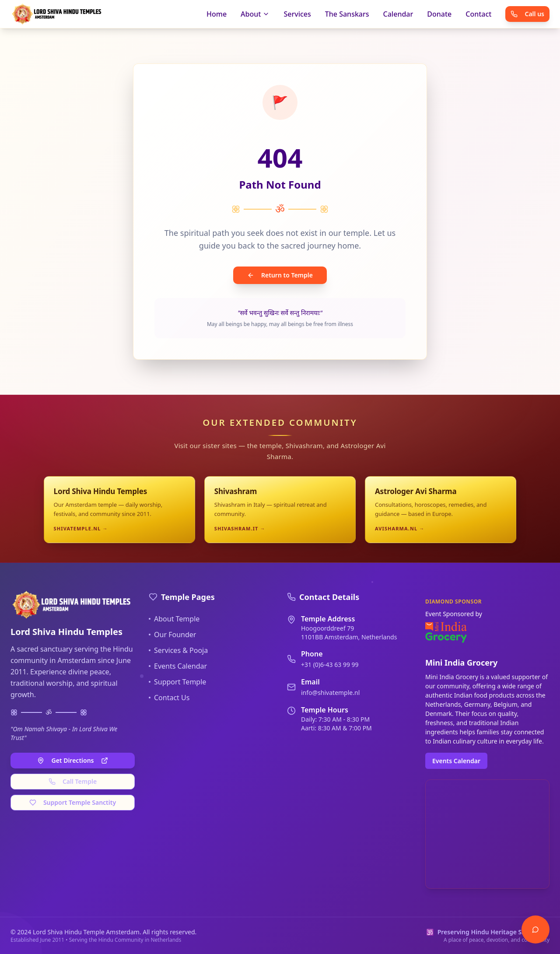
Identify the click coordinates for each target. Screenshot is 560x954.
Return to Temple (280, 275)
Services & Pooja (178, 650)
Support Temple (177, 682)
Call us (527, 14)
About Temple (174, 619)
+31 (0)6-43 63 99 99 (330, 665)
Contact (478, 14)
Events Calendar (178, 666)
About (255, 14)
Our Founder (172, 635)
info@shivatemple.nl (330, 693)
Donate (439, 14)
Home (217, 14)
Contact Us (169, 698)
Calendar (398, 14)
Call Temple (73, 781)
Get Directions (72, 760)
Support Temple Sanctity (73, 802)
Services (297, 14)
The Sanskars (347, 14)
